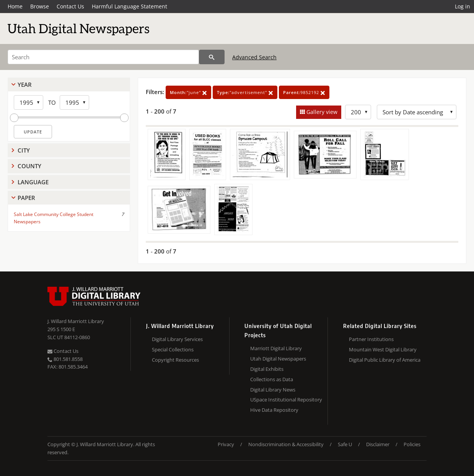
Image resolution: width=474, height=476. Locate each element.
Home (15, 6)
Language (33, 182)
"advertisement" (245, 92)
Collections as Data (272, 379)
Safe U (345, 444)
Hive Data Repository (274, 410)
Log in (463, 6)
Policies (412, 444)
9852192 (304, 92)
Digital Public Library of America (385, 360)
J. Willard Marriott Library (76, 321)
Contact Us (70, 6)
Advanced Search (254, 57)
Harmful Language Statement (129, 6)
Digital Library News (273, 390)
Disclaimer (378, 444)
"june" (188, 92)
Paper (26, 198)
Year (25, 84)
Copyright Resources (175, 360)
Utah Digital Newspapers (278, 359)
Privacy (226, 444)
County (29, 166)
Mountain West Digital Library (383, 349)
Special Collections (173, 349)
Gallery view (321, 112)
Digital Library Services (177, 339)
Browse (40, 6)
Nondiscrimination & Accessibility (286, 444)
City (24, 150)
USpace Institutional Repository (286, 400)
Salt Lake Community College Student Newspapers (54, 218)
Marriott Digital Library (276, 348)
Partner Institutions (371, 339)
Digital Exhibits (267, 369)
